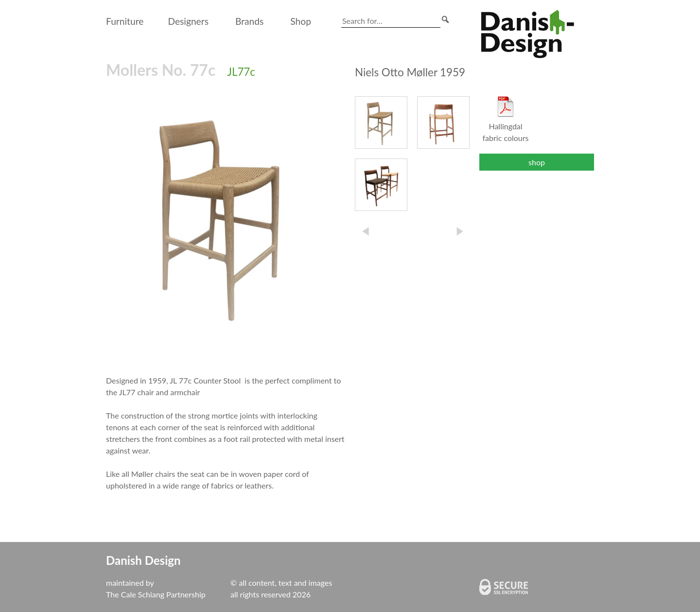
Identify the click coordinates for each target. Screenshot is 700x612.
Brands (249, 21)
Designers (188, 21)
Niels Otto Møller (410, 72)
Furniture (125, 21)
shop (537, 162)
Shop (301, 21)
